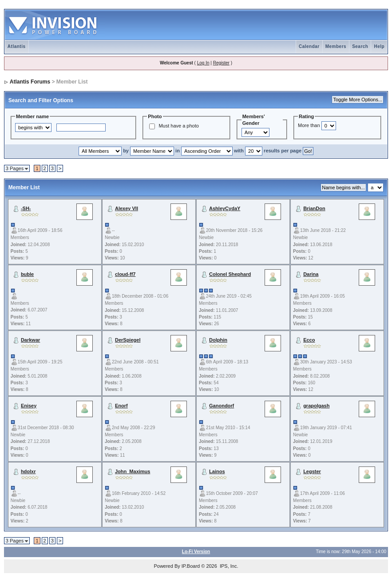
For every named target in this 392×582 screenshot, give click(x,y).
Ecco (309, 340)
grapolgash (316, 406)
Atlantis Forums (30, 82)
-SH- (26, 208)
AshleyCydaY (225, 208)
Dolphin (218, 340)
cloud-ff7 (125, 274)
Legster (312, 471)
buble (27, 274)
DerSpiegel (128, 340)
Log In (203, 63)
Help (379, 46)
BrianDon (314, 208)
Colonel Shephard (230, 274)
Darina (311, 274)
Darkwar (30, 340)
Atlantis (17, 46)
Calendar (309, 46)
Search (360, 46)
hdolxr (28, 471)
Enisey (29, 406)
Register (221, 63)
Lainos (217, 471)
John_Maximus (133, 471)
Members (336, 46)
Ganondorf (222, 406)
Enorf (121, 406)
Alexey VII (127, 208)
